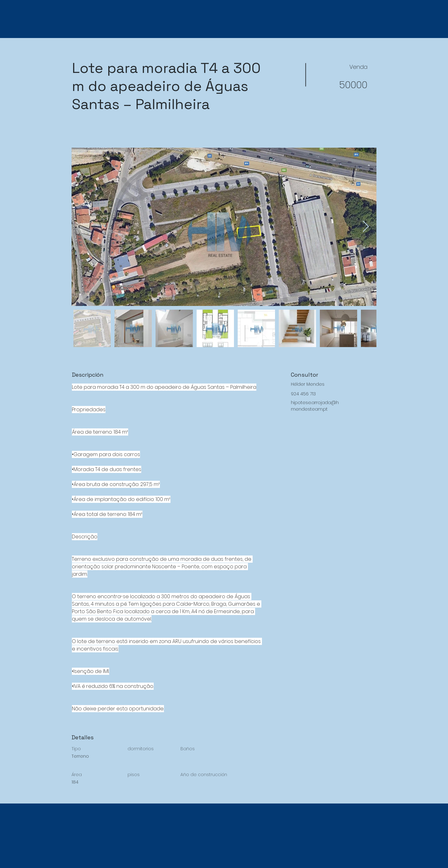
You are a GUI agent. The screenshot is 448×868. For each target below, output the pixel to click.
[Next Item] (366, 227)
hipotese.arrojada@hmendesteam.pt (315, 406)
